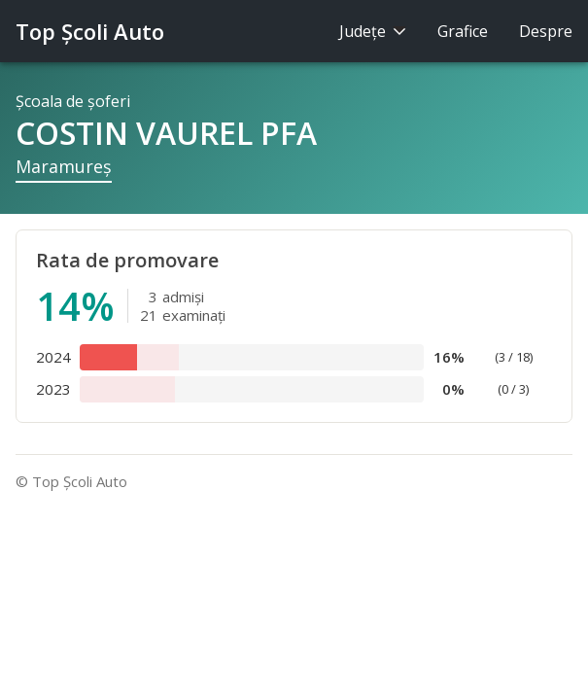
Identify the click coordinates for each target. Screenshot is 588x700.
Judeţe (373, 31)
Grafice (463, 31)
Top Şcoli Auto (90, 31)
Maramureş (64, 166)
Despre (546, 31)
